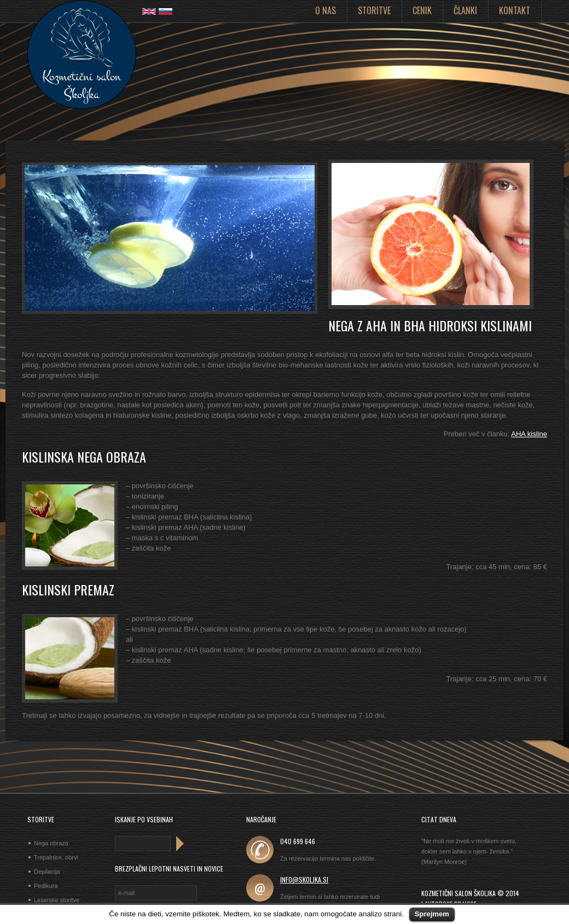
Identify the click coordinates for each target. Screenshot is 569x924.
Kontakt (515, 10)
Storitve (374, 10)
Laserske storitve (57, 900)
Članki (465, 10)
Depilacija (47, 872)
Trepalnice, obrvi (56, 857)
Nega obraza (51, 843)
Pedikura (46, 886)
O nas (326, 10)
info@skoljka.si (304, 879)
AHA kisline (529, 434)
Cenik (422, 10)
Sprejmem (432, 914)
